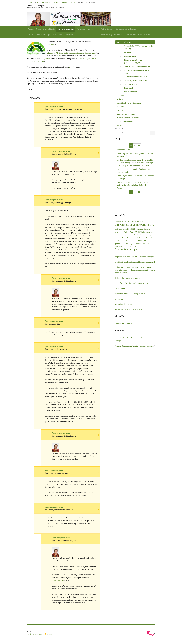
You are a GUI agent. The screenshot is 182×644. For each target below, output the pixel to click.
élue (71, 67)
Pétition (128, 241)
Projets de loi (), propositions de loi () (138, 48)
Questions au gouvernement (111, 35)
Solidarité (118, 247)
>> (153, 133)
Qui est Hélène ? (46, 29)
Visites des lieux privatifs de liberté (138, 35)
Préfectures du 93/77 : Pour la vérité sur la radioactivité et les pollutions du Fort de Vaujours (133, 185)
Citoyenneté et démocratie (130, 225)
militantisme (118, 221)
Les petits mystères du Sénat (65, 2)
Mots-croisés (143, 238)
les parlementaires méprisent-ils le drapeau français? (135, 257)
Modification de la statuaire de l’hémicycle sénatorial (135, 262)
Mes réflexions (130, 56)
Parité (116, 241)
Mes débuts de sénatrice (124, 304)
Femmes (131, 235)
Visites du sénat (130, 92)
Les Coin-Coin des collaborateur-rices (137, 72)
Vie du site (121, 110)
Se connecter (39, 634)
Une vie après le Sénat (67, 35)
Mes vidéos (136, 238)
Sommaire (124, 247)
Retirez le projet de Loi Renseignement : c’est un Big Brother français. (135, 155)
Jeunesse (125, 238)
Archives (120, 99)
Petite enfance (122, 241)
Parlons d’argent (107, 29)
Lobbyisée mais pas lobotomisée (137, 67)
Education (117, 232)
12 (139, 146)
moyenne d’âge (58, 580)
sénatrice (51, 45)
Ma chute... (119, 299)
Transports (133, 247)
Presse (30, 35)
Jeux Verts (52, 35)
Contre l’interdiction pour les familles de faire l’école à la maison (134, 171)
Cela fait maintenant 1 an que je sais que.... (131, 294)
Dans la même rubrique (126, 249)
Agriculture (135, 221)
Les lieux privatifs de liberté (135, 81)
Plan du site (30, 634)
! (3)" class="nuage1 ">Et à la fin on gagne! (137, 232)
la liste (59, 56)
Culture (125, 229)
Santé (138, 244)
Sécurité (143, 244)
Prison (136, 241)
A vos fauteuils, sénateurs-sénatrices (128, 309)
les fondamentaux (127, 221)
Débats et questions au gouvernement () (133, 61)
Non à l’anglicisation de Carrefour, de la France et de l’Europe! (135, 177)
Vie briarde (81, 29)
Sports (128, 247)
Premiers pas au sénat (54, 106)
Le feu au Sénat (120, 289)
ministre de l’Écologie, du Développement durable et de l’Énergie (71, 53)
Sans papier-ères (132, 244)
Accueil (31, 29)
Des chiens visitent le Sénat (126, 29)
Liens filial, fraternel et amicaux (129, 103)
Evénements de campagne (122, 235)
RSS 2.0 (48, 634)
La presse (120, 95)
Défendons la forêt (124, 150)
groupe (45, 59)
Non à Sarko (150, 238)
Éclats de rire (40, 35)
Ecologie (131, 229)
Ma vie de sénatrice (66, 29)
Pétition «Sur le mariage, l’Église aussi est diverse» (134, 346)
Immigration (151, 235)
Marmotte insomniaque (126, 114)
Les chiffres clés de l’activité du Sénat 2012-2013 (133, 283)
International (118, 238)
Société (147, 244)
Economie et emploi (143, 229)
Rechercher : (120, 129)
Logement (130, 238)
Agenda (91, 29)
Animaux (141, 221)
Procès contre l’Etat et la (128, 118)
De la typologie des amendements (127, 278)
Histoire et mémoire (140, 235)
